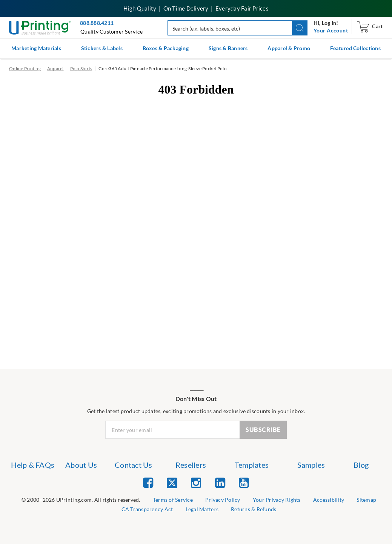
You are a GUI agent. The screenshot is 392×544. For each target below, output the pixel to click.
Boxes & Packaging (166, 48)
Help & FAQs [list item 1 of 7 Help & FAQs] (33, 465)
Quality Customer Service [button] (111, 32)
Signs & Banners (228, 48)
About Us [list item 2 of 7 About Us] (81, 465)
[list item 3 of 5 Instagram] (196, 482)
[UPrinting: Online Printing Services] (40, 27)
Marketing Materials (36, 48)
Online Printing (25, 68)
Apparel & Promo (289, 48)
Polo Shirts (81, 68)
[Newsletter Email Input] (172, 430)
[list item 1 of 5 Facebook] (148, 482)
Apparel (55, 68)
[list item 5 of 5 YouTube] (244, 482)
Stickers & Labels (102, 48)
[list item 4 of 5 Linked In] (220, 482)
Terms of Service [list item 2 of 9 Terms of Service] (173, 500)
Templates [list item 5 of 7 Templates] (252, 465)
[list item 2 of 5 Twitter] (172, 483)
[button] (300, 28)
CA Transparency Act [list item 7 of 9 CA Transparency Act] (147, 509)
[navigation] (331, 31)
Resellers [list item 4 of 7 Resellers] (191, 465)
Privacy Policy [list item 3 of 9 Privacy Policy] (223, 500)
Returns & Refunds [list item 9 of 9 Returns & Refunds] (254, 509)
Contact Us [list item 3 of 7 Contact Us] (134, 465)
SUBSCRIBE (263, 430)
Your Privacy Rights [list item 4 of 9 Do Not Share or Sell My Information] (277, 500)
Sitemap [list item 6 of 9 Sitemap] (366, 500)
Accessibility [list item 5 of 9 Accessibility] (329, 500)
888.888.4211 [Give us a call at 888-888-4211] (97, 23)
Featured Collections (355, 48)
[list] (81, 500)
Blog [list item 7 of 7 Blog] (361, 465)
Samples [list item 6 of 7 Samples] (311, 465)
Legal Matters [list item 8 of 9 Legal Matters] (202, 509)
